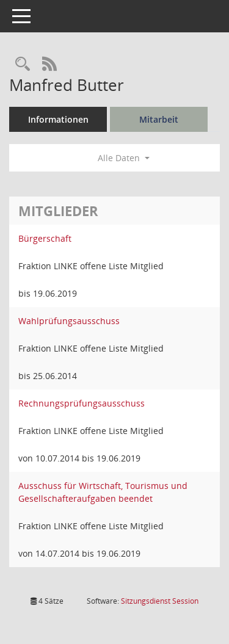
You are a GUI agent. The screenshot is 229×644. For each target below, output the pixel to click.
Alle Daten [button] (124, 158)
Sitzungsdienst (160, 601)
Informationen (58, 119)
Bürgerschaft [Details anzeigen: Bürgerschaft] (45, 238)
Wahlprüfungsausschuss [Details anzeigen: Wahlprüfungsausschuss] (69, 321)
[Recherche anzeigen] (23, 64)
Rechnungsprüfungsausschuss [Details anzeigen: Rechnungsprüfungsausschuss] (82, 403)
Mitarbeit (159, 119)
